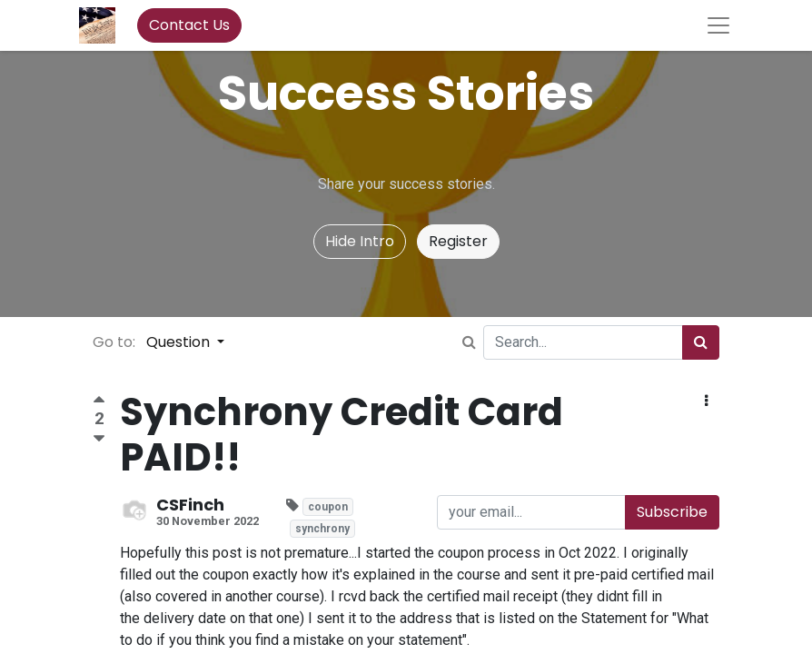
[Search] (701, 342)
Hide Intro (360, 241)
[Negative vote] (99, 439)
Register (458, 241)
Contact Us (189, 25)
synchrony (322, 529)
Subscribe (672, 512)
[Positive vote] (99, 402)
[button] (706, 401)
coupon (328, 507)
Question (180, 342)
